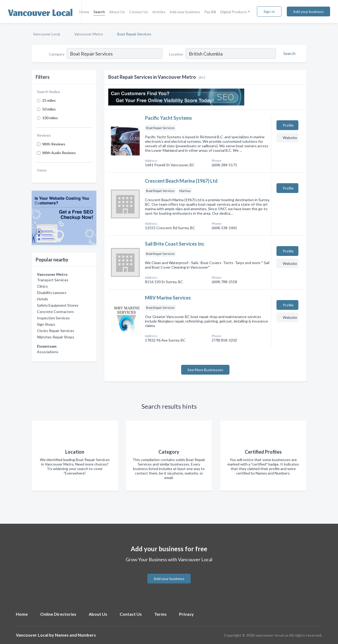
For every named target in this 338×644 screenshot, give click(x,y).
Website (290, 138)
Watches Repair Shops (56, 337)
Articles (159, 12)
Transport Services (53, 280)
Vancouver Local (46, 34)
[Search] (289, 53)
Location (176, 54)
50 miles (49, 109)
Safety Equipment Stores (58, 305)
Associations (48, 352)
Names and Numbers (75, 635)
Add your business (185, 12)
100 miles (50, 118)
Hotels (43, 299)
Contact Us (139, 12)
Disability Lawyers (52, 293)
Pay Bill (210, 12)
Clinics (42, 286)
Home (84, 12)
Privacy (186, 614)
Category (57, 54)
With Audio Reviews (59, 153)
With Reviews (54, 144)
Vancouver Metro (89, 34)
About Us (117, 12)
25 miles (49, 100)
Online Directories (58, 614)
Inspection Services (53, 318)
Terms (160, 614)
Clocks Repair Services (56, 331)
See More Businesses (205, 370)
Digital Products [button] (234, 12)
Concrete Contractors (55, 312)
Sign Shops (46, 324)
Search (99, 12)
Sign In (269, 11)
